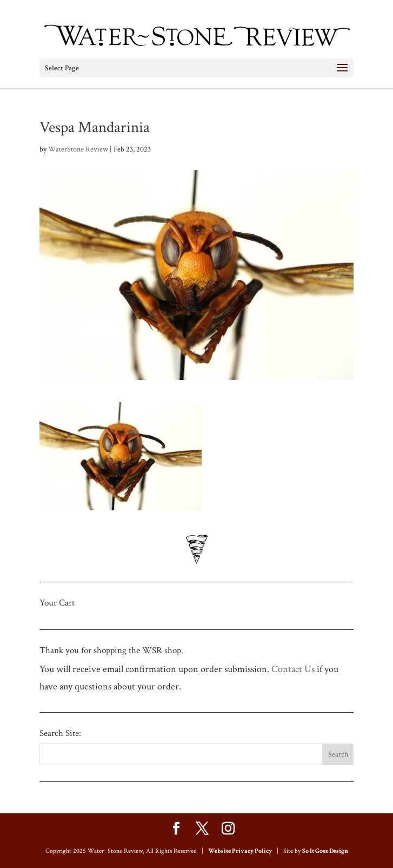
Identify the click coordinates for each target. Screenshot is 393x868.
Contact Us (293, 669)
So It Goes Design (325, 851)
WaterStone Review (78, 149)
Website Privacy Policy (240, 851)
